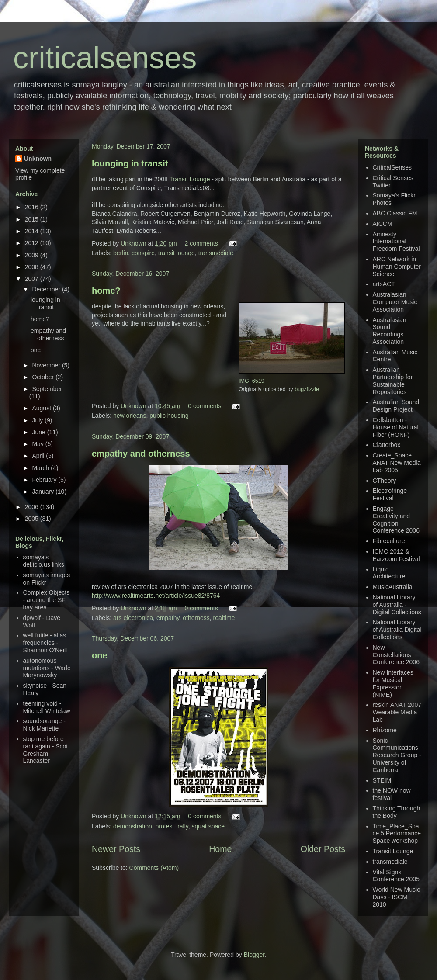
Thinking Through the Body (397, 812)
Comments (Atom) (154, 868)
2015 (33, 219)
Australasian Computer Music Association (395, 302)
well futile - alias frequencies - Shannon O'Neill (45, 643)
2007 (33, 279)
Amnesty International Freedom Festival (396, 242)
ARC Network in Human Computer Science (397, 267)
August (42, 408)
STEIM (382, 780)
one (100, 655)
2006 (33, 507)
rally (183, 826)
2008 (33, 267)
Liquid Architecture (389, 573)
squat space (208, 826)
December (47, 289)
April (39, 456)
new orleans (130, 416)
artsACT (384, 284)
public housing (169, 416)
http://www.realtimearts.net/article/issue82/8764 (156, 596)
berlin (121, 253)
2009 (33, 255)
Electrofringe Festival (390, 494)
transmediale (216, 253)
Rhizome (385, 730)
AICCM (383, 224)
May (38, 444)
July (38, 420)
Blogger (254, 955)
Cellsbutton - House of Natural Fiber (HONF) (396, 427)
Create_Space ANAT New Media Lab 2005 (397, 463)
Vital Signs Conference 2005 (396, 876)
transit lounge (177, 253)
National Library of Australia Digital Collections (397, 630)
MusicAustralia (393, 587)
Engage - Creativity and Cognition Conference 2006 (396, 519)
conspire (143, 253)
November (47, 365)
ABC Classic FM (395, 213)
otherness (196, 618)
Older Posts (323, 849)
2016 (33, 207)
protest (165, 826)
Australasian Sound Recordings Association (390, 331)
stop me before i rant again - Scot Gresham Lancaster (46, 750)
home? (106, 291)
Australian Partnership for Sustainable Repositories (393, 381)
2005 (33, 519)
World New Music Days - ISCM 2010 (397, 897)
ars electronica (133, 618)
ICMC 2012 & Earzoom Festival (396, 555)
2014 (33, 231)
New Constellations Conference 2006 (396, 655)
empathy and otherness (141, 454)
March (41, 468)
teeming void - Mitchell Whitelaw (47, 707)
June (39, 432)
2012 (33, 243)
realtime (224, 618)
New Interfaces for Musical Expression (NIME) (393, 683)
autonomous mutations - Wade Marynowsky (47, 668)
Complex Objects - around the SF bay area (47, 600)
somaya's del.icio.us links (44, 561)
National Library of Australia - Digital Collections (397, 605)
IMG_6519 (251, 381)
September (47, 389)
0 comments (205, 406)
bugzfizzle (307, 389)
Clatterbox (387, 445)
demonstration (133, 826)
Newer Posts (116, 849)
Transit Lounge (190, 179)
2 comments (201, 243)
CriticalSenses (392, 167)
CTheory (385, 481)
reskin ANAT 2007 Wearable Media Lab (397, 712)
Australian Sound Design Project (396, 406)
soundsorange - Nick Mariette (44, 725)
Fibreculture (389, 541)
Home (220, 849)
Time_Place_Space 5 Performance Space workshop (397, 834)
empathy (168, 618)
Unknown (134, 243)
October (44, 377)
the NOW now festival (392, 794)
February (45, 480)
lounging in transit (130, 163)
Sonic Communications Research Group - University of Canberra (397, 755)
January (44, 492)
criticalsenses (105, 58)
